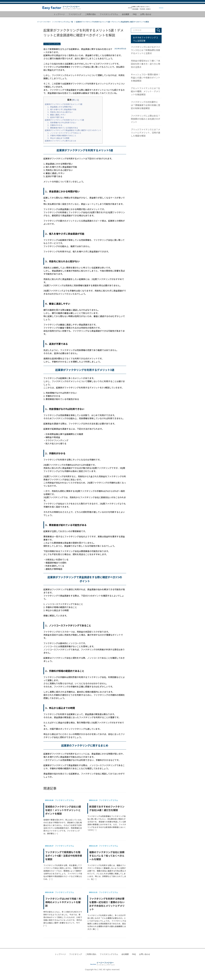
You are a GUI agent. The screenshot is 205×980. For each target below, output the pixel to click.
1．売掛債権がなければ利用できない (62, 122)
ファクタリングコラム (109, 16)
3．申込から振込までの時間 (58, 138)
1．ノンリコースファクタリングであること (64, 132)
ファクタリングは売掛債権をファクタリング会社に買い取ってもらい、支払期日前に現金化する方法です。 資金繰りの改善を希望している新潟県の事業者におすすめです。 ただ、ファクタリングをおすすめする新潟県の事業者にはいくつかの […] (107, 814)
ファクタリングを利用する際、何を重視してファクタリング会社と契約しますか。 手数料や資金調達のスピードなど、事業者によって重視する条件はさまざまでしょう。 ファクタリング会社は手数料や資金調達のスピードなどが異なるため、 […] (63, 862)
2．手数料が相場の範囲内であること (62, 135)
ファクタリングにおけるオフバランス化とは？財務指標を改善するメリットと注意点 (146, 50)
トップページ (60, 16)
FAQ (134, 16)
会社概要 (125, 16)
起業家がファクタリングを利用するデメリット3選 (64, 119)
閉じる (75, 99)
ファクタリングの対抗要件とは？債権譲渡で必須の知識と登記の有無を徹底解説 (146, 105)
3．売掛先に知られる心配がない (60, 111)
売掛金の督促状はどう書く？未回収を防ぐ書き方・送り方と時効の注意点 (146, 63)
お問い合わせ (145, 16)
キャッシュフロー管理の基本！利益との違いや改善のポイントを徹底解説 (146, 77)
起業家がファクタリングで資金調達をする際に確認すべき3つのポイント (73, 130)
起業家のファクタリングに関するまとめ (60, 140)
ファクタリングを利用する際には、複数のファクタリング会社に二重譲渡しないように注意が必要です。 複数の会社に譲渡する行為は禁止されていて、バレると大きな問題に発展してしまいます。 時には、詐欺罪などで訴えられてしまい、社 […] (107, 862)
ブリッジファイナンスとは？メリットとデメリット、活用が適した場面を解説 (146, 132)
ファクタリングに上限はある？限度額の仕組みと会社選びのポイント (146, 118)
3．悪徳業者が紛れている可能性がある (63, 127)
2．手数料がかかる (55, 124)
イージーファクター (44, 21)
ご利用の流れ (91, 16)
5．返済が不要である (56, 117)
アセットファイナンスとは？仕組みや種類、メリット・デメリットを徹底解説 (146, 91)
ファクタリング (76, 16)
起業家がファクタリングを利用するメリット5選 (64, 104)
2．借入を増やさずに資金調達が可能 (62, 109)
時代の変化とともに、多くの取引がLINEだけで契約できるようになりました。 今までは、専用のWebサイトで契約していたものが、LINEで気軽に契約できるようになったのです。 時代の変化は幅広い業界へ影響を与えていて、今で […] (63, 908)
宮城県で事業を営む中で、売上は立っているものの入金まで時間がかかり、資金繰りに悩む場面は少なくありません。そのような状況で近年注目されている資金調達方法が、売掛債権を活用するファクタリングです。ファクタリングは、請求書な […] (63, 816)
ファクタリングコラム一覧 (64, 21)
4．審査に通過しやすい (57, 114)
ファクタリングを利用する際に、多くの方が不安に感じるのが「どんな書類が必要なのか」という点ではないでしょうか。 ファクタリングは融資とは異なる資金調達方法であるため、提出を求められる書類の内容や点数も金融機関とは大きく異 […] (107, 910)
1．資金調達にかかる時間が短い (60, 106)
